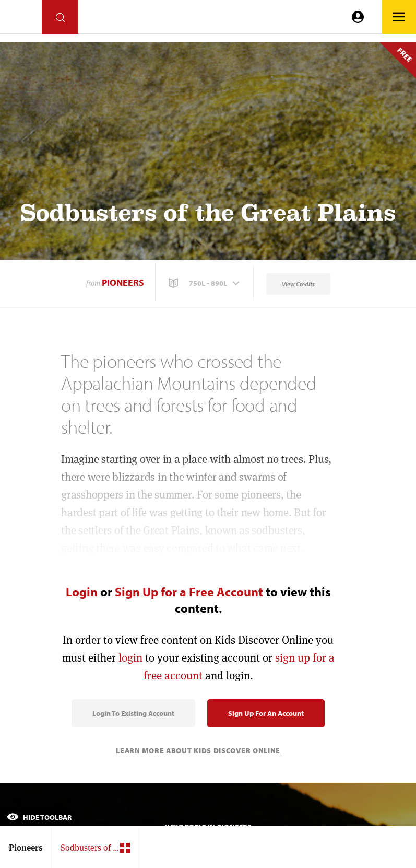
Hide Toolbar (39, 817)
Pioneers (123, 282)
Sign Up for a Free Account (189, 592)
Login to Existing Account (133, 713)
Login (82, 592)
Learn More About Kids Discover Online (198, 750)
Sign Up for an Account (266, 713)
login (130, 658)
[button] (205, 283)
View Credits (298, 284)
